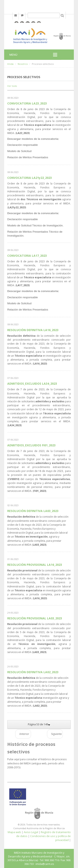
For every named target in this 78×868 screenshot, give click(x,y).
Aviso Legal (31, 832)
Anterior (24, 734)
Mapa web (14, 832)
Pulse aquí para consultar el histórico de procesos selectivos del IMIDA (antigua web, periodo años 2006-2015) (37, 763)
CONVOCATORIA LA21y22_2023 (30, 178)
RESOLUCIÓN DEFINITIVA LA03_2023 (33, 511)
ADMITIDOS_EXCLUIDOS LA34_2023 (32, 384)
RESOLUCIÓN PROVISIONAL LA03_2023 (35, 618)
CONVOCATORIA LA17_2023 (27, 256)
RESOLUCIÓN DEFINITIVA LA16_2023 (33, 330)
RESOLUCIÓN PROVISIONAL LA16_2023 (35, 565)
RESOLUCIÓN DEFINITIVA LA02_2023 (33, 672)
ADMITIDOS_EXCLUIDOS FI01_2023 (31, 445)
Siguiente (56, 734)
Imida (10, 64)
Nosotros (23, 64)
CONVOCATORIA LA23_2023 (27, 103)
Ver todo (12, 86)
